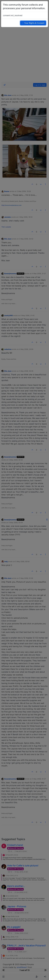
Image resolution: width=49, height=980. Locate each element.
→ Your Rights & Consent (33, 23)
